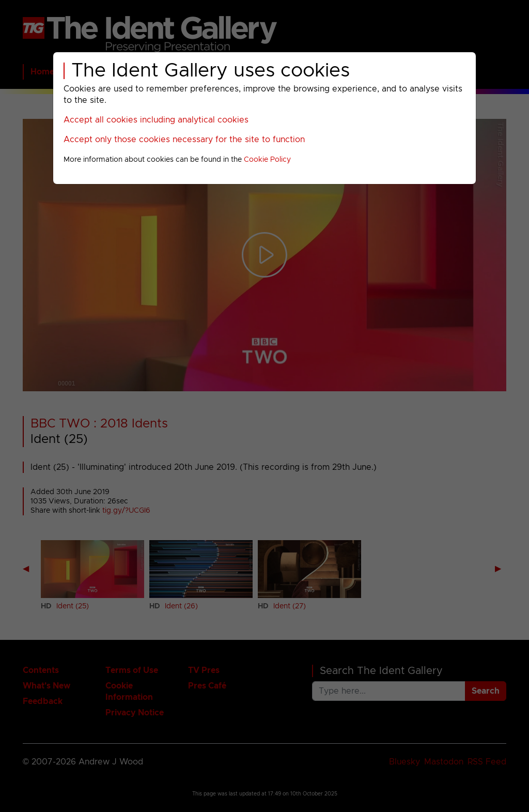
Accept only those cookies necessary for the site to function (184, 140)
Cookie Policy (267, 160)
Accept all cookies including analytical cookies (156, 120)
